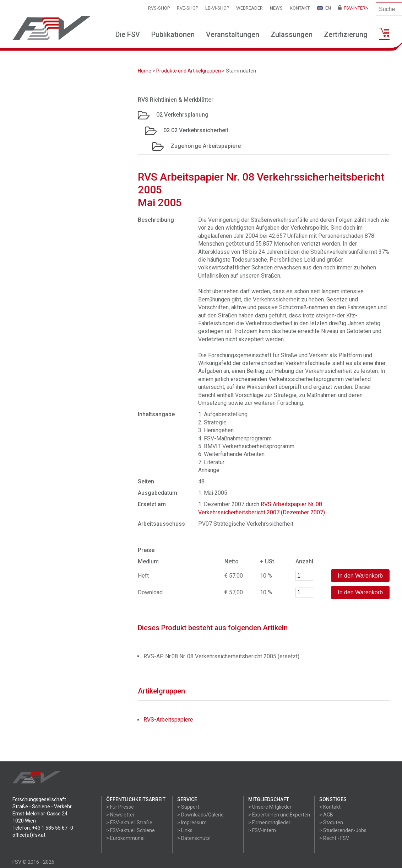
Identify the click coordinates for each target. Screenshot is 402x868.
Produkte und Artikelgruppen (189, 71)
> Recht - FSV (334, 838)
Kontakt (300, 8)
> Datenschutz (194, 838)
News (276, 8)
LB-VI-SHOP (217, 8)
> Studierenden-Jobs (343, 830)
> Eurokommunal (125, 838)
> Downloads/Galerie (200, 815)
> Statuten (331, 823)
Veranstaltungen (233, 34)
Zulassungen (292, 34)
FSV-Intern (353, 8)
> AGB (326, 815)
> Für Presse (120, 807)
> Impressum (192, 823)
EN (324, 8)
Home (145, 71)
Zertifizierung (346, 34)
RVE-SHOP (188, 8)
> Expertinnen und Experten (279, 815)
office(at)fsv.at (29, 835)
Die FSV (128, 34)
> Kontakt (330, 807)
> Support (188, 807)
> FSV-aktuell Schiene (131, 830)
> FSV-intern (262, 830)
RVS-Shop (159, 8)
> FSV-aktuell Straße (129, 823)
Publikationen (173, 34)
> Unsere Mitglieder (270, 807)
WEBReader (249, 8)
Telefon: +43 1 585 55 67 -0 (43, 828)
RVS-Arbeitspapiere (168, 720)
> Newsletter (120, 815)
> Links (185, 830)
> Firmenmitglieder (269, 823)
